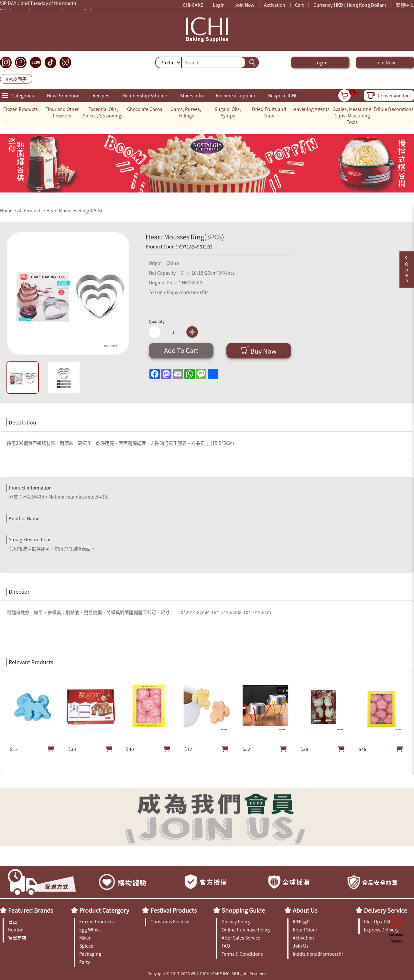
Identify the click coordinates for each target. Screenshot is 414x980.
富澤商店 (17, 938)
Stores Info (191, 95)
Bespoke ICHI (282, 95)
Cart (299, 5)
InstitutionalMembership (318, 954)
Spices (86, 946)
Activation (275, 5)
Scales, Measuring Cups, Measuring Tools (352, 116)
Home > (9, 210)
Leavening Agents (310, 109)
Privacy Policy (236, 921)
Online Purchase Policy (246, 930)
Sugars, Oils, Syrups (228, 112)
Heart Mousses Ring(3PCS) (74, 210)
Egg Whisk (90, 930)
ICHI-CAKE (192, 5)
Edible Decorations (394, 109)
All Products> (31, 210)
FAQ (226, 946)
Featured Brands (31, 910)
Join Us (301, 946)
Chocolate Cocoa (145, 109)
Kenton (16, 930)
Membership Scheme (145, 95)
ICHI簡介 (302, 921)
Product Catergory (104, 910)
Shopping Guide (243, 910)
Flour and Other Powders (62, 112)
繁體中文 (405, 5)
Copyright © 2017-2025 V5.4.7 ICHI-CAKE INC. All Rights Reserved (207, 973)
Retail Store (305, 930)
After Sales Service (241, 938)
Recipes (101, 95)
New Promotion (63, 95)
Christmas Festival (170, 921)
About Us (305, 910)
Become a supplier (235, 95)
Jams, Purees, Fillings (186, 112)
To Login (158, 292)
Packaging (90, 954)
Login (219, 5)
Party (85, 962)
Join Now (244, 5)
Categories (23, 95)
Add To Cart (181, 350)
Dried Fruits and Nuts (269, 112)
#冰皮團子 (16, 79)
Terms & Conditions (242, 954)
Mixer (85, 938)
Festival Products (174, 910)
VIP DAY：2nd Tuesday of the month (38, 4)
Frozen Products (21, 109)
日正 (13, 921)
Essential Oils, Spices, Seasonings (103, 112)
